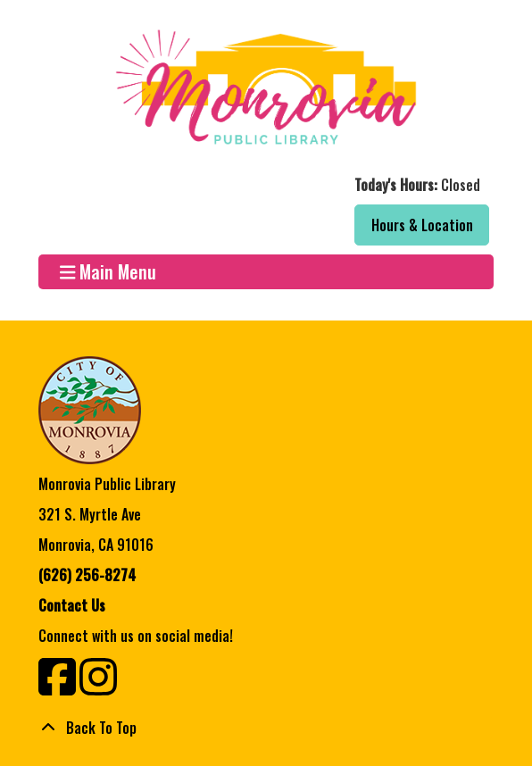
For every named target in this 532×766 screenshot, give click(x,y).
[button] (264, 185)
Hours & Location (422, 225)
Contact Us (72, 605)
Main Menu (108, 272)
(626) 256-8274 (87, 575)
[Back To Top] (266, 728)
